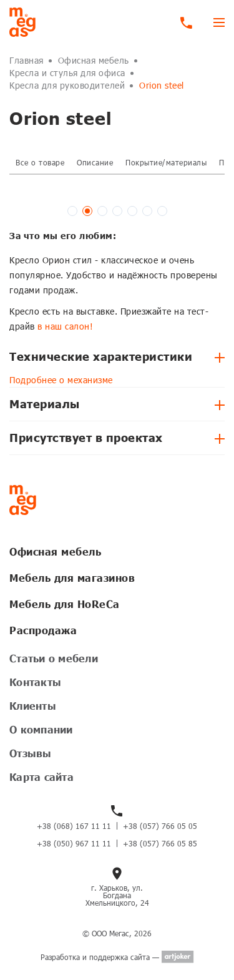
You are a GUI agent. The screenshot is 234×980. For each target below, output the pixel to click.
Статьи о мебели (54, 658)
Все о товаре (40, 162)
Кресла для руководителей (67, 85)
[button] (72, 211)
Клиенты (33, 706)
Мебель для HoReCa (65, 604)
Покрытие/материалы (166, 162)
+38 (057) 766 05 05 (160, 826)
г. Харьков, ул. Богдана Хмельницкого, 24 (117, 895)
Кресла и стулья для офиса (67, 73)
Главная (27, 60)
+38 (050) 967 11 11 (74, 843)
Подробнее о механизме (61, 380)
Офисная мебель (94, 60)
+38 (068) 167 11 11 (74, 826)
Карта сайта (41, 777)
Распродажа (43, 630)
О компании (41, 729)
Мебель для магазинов (72, 578)
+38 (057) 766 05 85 (160, 843)
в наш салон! (65, 326)
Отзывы (31, 753)
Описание (95, 162)
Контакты (35, 682)
